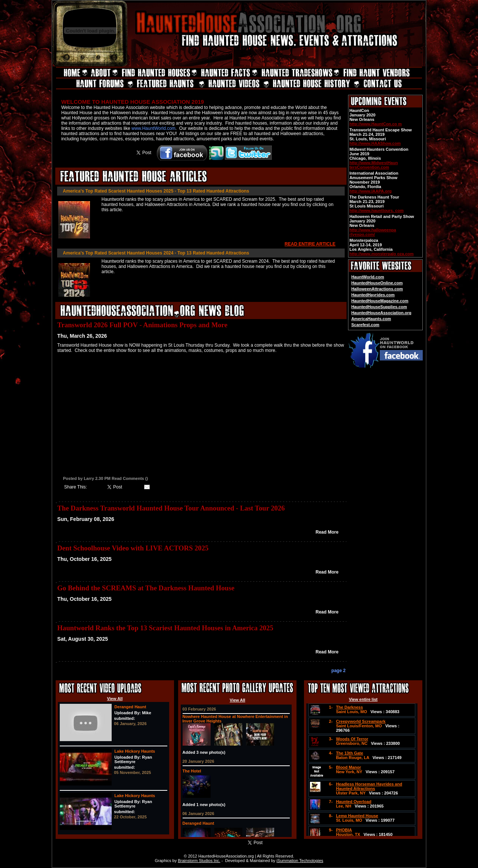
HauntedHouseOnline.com (377, 283)
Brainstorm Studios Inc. (199, 861)
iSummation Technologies (300, 861)
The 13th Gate (350, 753)
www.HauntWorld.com (153, 128)
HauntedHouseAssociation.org (381, 313)
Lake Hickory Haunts (135, 751)
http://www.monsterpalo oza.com (382, 254)
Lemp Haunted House (357, 816)
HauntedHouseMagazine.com (380, 301)
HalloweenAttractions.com (377, 289)
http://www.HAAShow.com (375, 143)
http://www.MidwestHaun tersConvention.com (374, 165)
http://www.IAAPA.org (371, 191)
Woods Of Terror (352, 739)
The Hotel (192, 771)
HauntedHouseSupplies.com (379, 307)
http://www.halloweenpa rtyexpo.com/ (373, 232)
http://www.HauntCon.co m (376, 124)
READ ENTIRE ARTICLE (310, 244)
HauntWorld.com (368, 277)
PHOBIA (344, 830)
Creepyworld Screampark (361, 721)
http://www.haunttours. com (377, 210)
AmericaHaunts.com (371, 319)
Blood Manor (349, 767)
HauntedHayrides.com (373, 295)
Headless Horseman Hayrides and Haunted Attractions (369, 786)
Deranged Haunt (130, 707)
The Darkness (350, 707)
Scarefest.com (365, 325)
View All (115, 699)
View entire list (363, 699)
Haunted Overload (354, 802)
